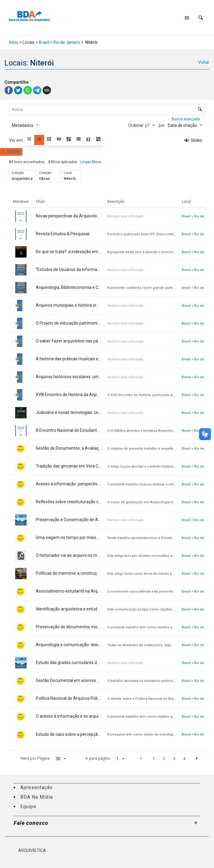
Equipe (28, 807)
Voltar (204, 62)
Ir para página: (98, 758)
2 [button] (164, 758)
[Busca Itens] (107, 109)
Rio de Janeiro (67, 42)
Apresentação (37, 787)
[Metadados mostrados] (25, 125)
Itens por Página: (35, 758)
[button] (201, 18)
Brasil (44, 42)
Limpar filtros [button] (90, 162)
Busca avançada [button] (186, 119)
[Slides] (193, 140)
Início (14, 42)
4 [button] (184, 758)
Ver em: (17, 140)
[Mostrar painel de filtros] (11, 152)
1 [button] (154, 758)
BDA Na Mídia (37, 797)
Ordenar (136, 125)
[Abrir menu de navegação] (187, 18)
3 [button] (174, 758)
